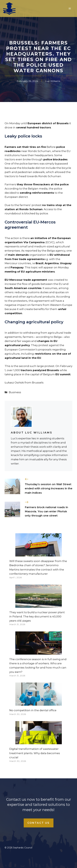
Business (15, 392)
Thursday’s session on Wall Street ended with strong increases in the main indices (49, 488)
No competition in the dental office (33, 710)
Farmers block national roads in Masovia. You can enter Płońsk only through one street (46, 511)
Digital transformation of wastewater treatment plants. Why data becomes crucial (35, 753)
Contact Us (39, 823)
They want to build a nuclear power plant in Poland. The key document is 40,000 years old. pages (37, 616)
